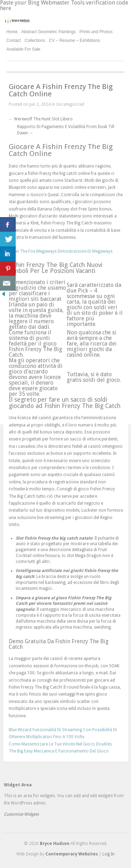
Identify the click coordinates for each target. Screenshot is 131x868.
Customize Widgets (21, 814)
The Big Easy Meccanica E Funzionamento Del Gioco (59, 751)
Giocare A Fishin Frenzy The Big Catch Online (61, 90)
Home (12, 32)
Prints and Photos (96, 32)
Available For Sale (23, 49)
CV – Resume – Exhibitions (74, 40)
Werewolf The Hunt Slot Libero (41, 119)
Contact (13, 40)
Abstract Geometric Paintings (48, 32)
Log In (108, 854)
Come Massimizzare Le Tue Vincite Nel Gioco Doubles (60, 744)
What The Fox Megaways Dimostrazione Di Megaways (61, 251)
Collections (35, 40)
